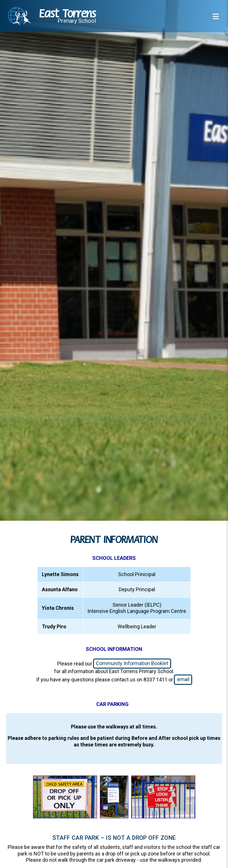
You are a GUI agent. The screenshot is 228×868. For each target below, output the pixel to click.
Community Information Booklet (132, 663)
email (183, 679)
